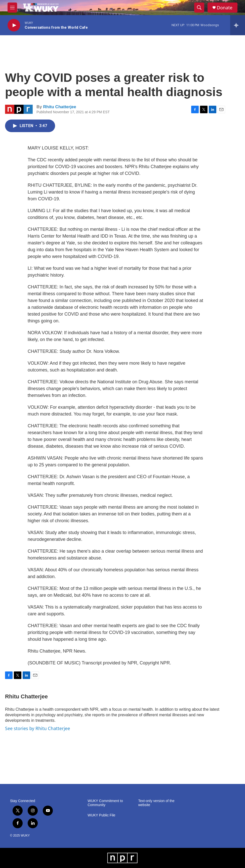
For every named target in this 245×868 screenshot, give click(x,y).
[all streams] (238, 25)
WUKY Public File (101, 815)
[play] (14, 25)
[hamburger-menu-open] (12, 8)
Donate (225, 8)
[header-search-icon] (199, 8)
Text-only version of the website (156, 803)
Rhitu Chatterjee (59, 107)
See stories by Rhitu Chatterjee (37, 728)
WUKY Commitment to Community (105, 803)
